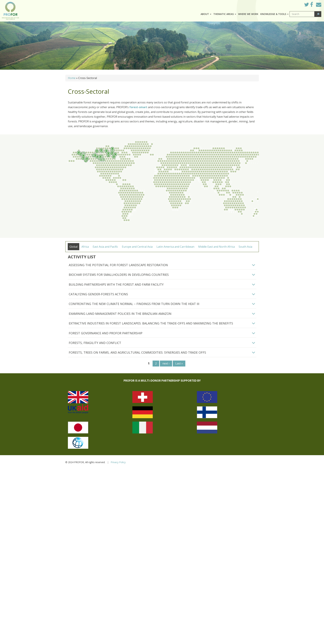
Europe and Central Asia (137, 247)
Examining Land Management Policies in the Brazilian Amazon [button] (120, 314)
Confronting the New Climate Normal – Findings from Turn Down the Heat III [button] (134, 304)
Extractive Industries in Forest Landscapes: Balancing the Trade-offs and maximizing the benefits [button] (151, 323)
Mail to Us (319, 4)
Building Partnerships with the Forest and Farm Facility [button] (116, 284)
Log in (297, 4)
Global (73, 247)
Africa (85, 247)
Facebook (314, 5)
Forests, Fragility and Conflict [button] (95, 343)
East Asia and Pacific (105, 247)
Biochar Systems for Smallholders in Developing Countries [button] (119, 275)
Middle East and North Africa (216, 247)
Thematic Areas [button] (225, 14)
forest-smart (139, 107)
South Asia (245, 247)
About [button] (206, 14)
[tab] (162, 265)
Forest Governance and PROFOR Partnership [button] (106, 333)
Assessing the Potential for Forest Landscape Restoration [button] (118, 265)
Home (72, 78)
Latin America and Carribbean (175, 247)
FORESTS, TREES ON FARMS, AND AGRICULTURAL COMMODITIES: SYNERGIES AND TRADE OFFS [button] (137, 352)
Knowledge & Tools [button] (274, 14)
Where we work (248, 14)
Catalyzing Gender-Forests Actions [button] (98, 294)
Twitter (309, 5)
